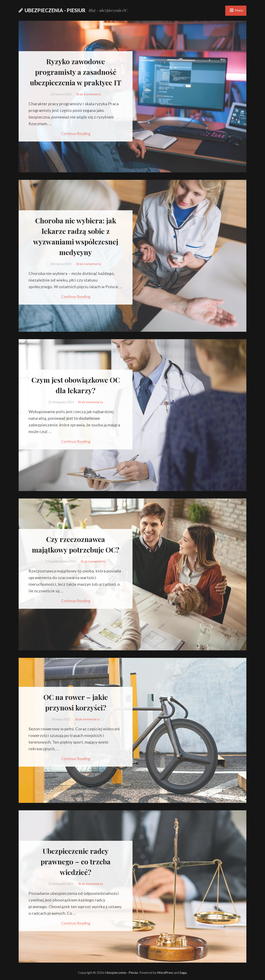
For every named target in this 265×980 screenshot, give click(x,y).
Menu (239, 10)
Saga (183, 972)
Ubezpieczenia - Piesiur (55, 10)
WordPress (165, 972)
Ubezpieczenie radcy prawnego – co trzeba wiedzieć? (76, 861)
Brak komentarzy (89, 94)
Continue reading (76, 133)
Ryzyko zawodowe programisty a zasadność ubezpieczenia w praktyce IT (76, 72)
